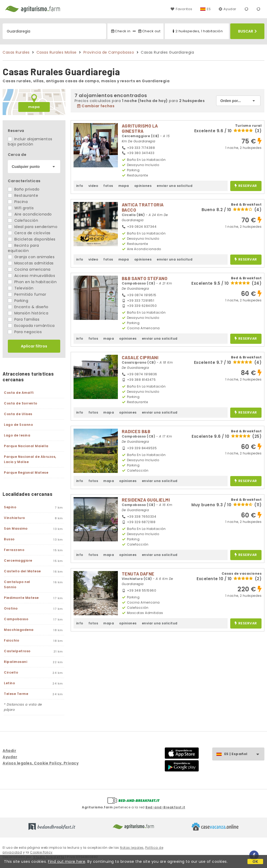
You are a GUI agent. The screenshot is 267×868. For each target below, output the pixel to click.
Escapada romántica (31, 326)
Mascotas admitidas (31, 263)
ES (209, 9)
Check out (149, 31)
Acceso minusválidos (31, 276)
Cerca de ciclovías (29, 233)
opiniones (143, 186)
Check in (120, 31)
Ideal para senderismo (33, 227)
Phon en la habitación (32, 282)
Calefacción (23, 220)
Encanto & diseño (28, 307)
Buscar (247, 31)
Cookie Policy (41, 852)
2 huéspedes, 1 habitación (197, 31)
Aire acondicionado (30, 214)
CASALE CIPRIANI (140, 357)
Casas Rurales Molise (57, 52)
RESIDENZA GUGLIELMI (146, 500)
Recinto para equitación (23, 248)
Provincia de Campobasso (109, 52)
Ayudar (228, 9)
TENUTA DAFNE (138, 574)
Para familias (24, 319)
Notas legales (132, 848)
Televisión (21, 288)
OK (255, 861)
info (80, 186)
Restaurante (23, 195)
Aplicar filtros (34, 346)
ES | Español (244, 754)
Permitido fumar (27, 294)
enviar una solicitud (175, 186)
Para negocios (25, 332)
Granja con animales (31, 257)
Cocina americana (29, 269)
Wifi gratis (21, 208)
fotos (108, 186)
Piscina (18, 202)
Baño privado (24, 189)
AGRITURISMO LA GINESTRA (140, 128)
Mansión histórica (28, 313)
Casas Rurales (16, 52)
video (93, 186)
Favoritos (181, 9)
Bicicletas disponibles (32, 239)
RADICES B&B (136, 431)
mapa (34, 107)
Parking (18, 301)
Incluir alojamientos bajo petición (30, 142)
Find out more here (67, 861)
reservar (246, 186)
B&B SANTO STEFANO (145, 278)
